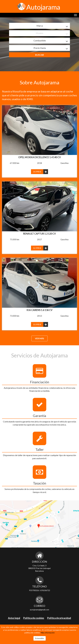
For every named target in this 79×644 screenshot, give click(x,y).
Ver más (40, 338)
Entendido (40, 638)
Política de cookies (34, 618)
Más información (48, 633)
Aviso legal (14, 618)
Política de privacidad (59, 618)
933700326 (34, 590)
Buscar (40, 55)
